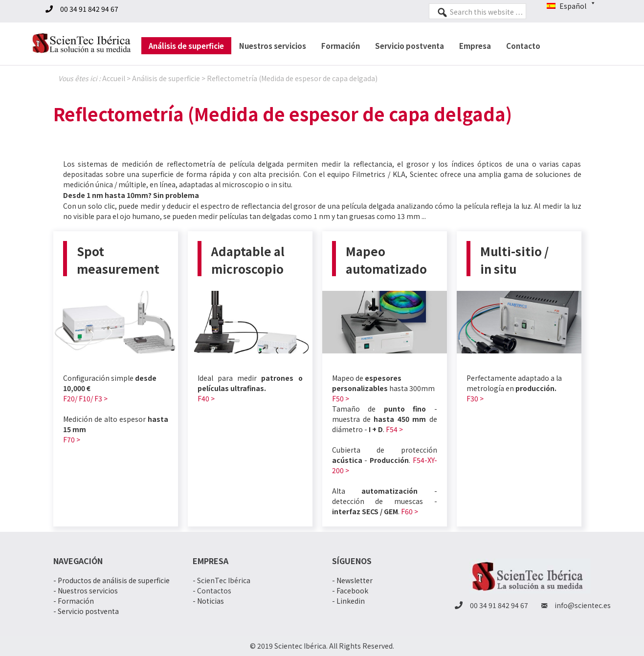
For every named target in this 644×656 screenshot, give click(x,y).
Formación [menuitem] (341, 46)
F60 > (410, 511)
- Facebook (350, 590)
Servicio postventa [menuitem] (410, 46)
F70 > (72, 439)
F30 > (475, 398)
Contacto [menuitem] (523, 46)
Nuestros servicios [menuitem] (273, 46)
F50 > (341, 398)
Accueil (114, 78)
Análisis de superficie (166, 78)
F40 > (206, 398)
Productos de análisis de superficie (114, 580)
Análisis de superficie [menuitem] (186, 46)
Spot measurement (118, 260)
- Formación (74, 601)
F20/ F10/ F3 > (85, 398)
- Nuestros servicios (86, 590)
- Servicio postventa (86, 611)
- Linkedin (348, 601)
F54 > (394, 429)
